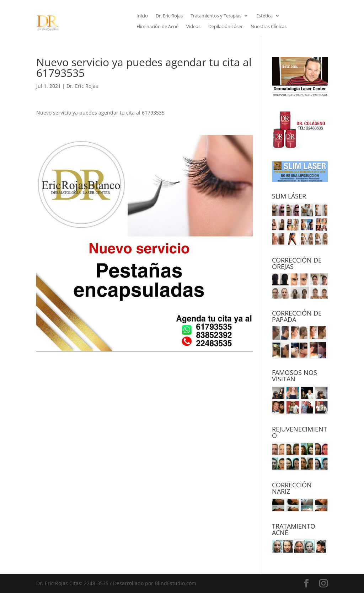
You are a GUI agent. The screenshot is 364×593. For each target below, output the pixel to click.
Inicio (142, 16)
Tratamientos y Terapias (216, 16)
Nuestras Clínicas (269, 27)
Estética (264, 16)
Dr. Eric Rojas (169, 16)
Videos (193, 27)
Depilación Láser (226, 27)
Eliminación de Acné (157, 27)
